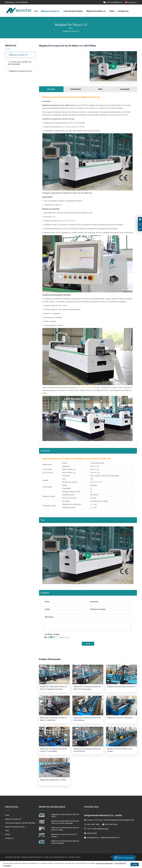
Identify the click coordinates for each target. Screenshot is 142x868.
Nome (47, 602)
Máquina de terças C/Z (51, 11)
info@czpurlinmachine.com (110, 838)
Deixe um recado (123, 858)
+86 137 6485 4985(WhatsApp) (98, 829)
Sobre (7, 815)
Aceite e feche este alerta (104, 863)
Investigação (125, 89)
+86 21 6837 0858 (93, 824)
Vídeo (113, 11)
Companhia (94, 602)
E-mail (47, 609)
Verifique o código (52, 634)
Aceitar (135, 864)
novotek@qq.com (117, 2)
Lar (37, 11)
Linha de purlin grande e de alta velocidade (75, 11)
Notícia (8, 834)
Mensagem (49, 617)
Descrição (51, 89)
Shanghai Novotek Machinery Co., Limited (35, 857)
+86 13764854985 (21, 2)
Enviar (88, 644)
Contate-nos (123, 11)
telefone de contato (98, 609)
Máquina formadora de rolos (97, 11)
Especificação (76, 89)
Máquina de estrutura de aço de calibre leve (58, 105)
